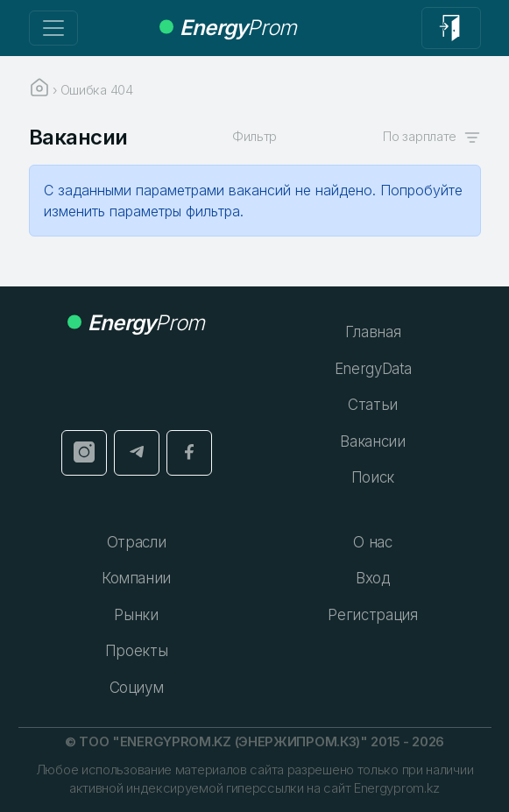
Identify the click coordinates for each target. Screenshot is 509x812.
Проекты (137, 651)
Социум (137, 688)
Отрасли (137, 542)
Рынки (136, 615)
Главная (373, 332)
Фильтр (254, 136)
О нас (372, 542)
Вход (373, 578)
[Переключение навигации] (53, 28)
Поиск (373, 477)
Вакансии (372, 441)
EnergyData (373, 369)
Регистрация (372, 615)
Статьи (373, 405)
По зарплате (431, 136)
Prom (228, 28)
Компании (136, 578)
